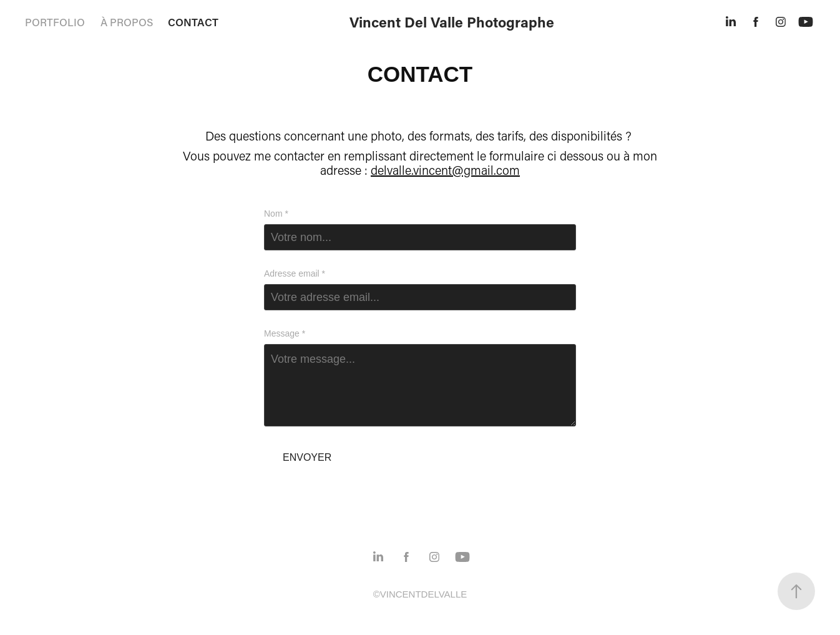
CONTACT (193, 22)
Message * (285, 333)
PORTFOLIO (55, 22)
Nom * (276, 214)
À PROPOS (127, 22)
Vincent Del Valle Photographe (452, 22)
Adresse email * (295, 273)
